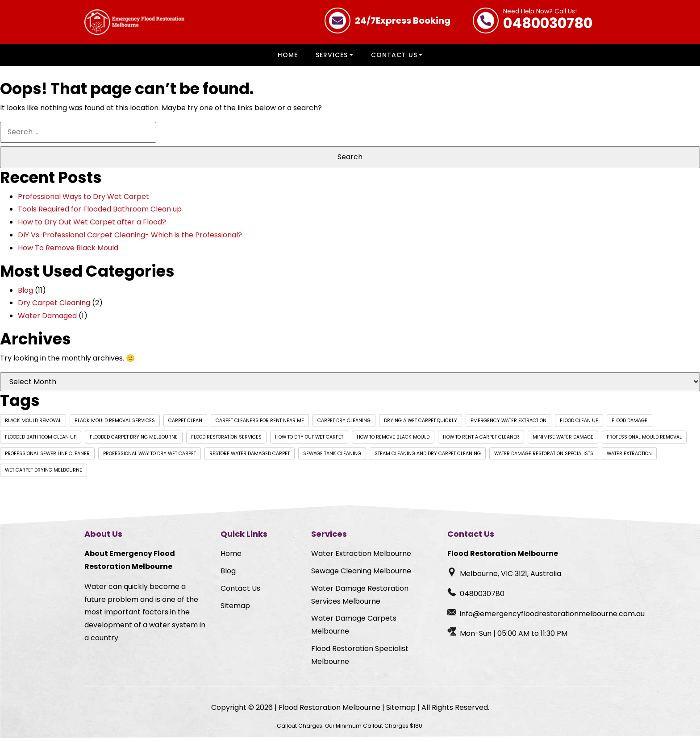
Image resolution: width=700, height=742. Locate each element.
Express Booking (403, 21)
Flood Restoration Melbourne (329, 711)
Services (332, 59)
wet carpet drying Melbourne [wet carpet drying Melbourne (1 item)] (44, 474)
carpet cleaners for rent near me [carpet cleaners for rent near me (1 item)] (260, 425)
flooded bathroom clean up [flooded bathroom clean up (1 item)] (41, 441)
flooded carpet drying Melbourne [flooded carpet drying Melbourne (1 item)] (134, 441)
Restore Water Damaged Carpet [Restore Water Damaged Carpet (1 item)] (250, 458)
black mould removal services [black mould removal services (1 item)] (115, 425)
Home (288, 59)
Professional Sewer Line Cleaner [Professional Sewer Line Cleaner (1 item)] (47, 458)
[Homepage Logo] (134, 24)
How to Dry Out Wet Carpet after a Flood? (92, 226)
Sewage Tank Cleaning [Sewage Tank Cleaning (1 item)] (332, 458)
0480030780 (548, 21)
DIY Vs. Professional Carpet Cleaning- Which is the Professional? (130, 239)
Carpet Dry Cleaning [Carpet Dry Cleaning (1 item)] (344, 425)
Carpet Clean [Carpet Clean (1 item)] (185, 425)
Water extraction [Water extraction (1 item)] (629, 458)
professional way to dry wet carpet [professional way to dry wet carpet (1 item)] (150, 458)
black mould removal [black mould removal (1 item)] (33, 425)
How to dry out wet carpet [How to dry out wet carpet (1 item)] (309, 441)
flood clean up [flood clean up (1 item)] (579, 425)
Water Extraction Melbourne (361, 558)
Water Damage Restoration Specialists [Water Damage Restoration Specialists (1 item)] (544, 458)
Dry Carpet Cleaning (54, 307)
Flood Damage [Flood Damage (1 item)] (629, 425)
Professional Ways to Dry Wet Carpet (83, 201)
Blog (25, 294)
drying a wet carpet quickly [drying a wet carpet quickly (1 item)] (421, 425)
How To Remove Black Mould (68, 252)
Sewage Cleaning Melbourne (361, 575)
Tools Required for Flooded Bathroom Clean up (100, 213)
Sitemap (235, 610)
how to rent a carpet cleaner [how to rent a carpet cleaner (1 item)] (481, 441)
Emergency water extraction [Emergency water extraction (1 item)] (508, 425)
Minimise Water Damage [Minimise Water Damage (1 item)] (563, 441)
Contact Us (394, 59)
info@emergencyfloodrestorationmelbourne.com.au (552, 618)
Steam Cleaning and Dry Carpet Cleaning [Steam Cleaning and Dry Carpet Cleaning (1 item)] (428, 458)
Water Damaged (47, 320)
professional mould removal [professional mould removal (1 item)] (644, 441)
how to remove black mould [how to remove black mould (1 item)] (393, 441)
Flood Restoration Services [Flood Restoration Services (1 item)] (226, 441)
